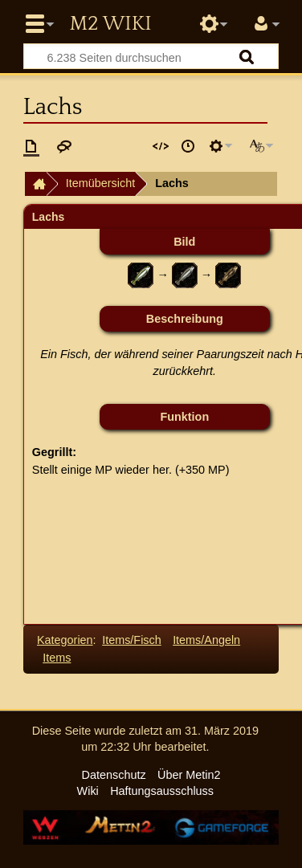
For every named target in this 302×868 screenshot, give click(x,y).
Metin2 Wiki (110, 24)
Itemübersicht (100, 183)
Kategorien (65, 640)
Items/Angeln (206, 640)
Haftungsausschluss (162, 791)
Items (57, 658)
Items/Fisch (132, 640)
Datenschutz (114, 775)
